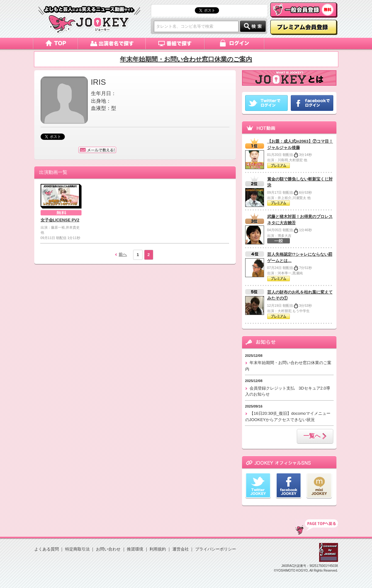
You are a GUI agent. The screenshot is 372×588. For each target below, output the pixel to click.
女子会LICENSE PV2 (60, 220)
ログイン (235, 43)
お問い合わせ (108, 549)
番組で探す (175, 43)
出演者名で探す (112, 43)
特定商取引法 (77, 549)
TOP (317, 527)
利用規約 (158, 549)
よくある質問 (47, 549)
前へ (123, 254)
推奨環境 (135, 549)
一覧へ (315, 437)
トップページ (56, 43)
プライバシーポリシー (216, 549)
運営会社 (181, 549)
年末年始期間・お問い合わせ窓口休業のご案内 (186, 59)
